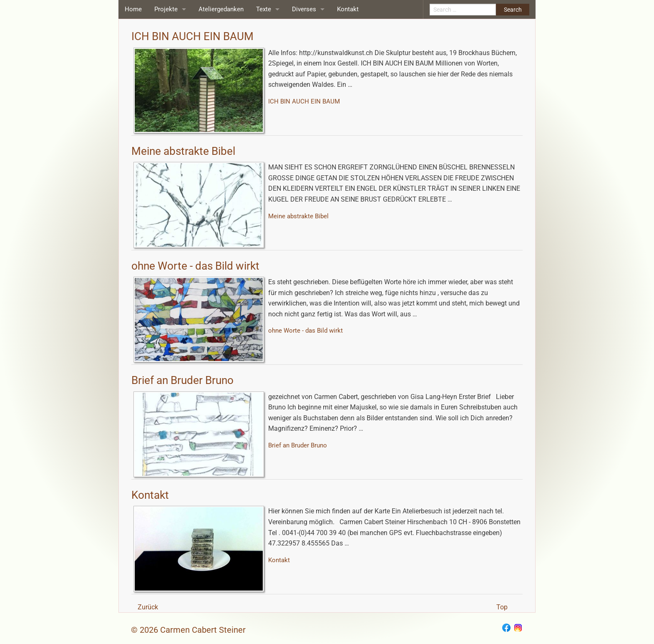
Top (502, 607)
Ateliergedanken (221, 9)
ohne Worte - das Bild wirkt (195, 266)
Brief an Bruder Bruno (182, 380)
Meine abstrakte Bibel (183, 151)
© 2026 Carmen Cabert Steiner (188, 630)
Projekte (166, 9)
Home (133, 9)
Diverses (304, 9)
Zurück (148, 607)
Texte (264, 9)
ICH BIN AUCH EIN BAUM (192, 36)
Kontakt (348, 9)
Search (513, 10)
